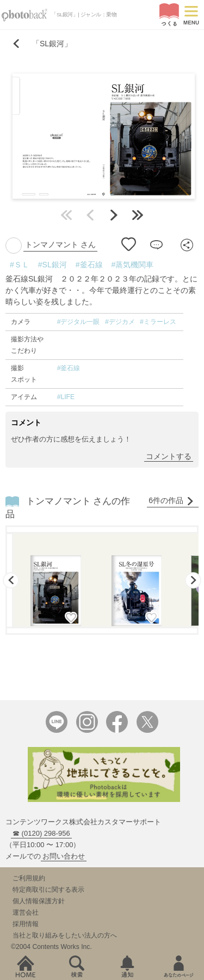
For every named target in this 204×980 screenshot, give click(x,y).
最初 (66, 215)
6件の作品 (171, 501)
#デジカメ (120, 322)
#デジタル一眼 (79, 322)
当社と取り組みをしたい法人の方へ (65, 935)
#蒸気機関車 (133, 265)
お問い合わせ (64, 856)
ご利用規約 (29, 878)
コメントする (169, 456)
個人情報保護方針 (39, 901)
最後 (138, 215)
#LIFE (66, 397)
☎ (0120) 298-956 (41, 833)
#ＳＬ (20, 265)
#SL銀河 (52, 265)
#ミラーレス (158, 322)
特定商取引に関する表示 (48, 890)
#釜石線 (89, 265)
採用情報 (26, 924)
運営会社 (26, 912)
